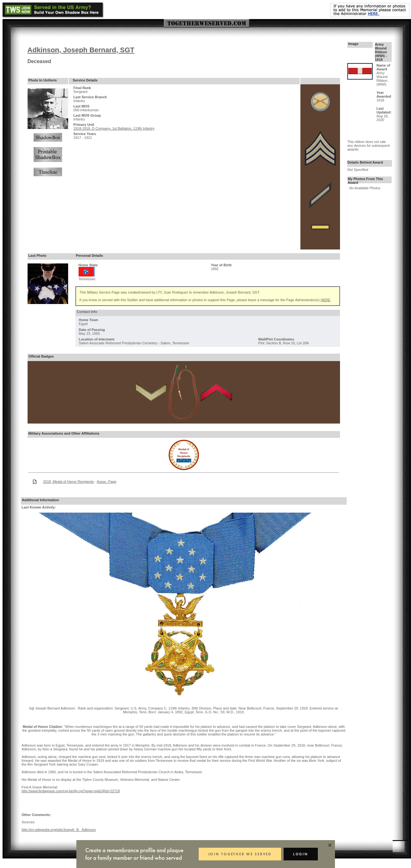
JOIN (240, 854)
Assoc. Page (106, 482)
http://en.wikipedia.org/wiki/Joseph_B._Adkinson (59, 830)
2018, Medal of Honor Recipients (68, 482)
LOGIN (301, 854)
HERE (326, 300)
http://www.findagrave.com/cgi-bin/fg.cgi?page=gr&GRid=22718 (71, 791)
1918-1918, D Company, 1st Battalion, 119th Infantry (114, 128)
